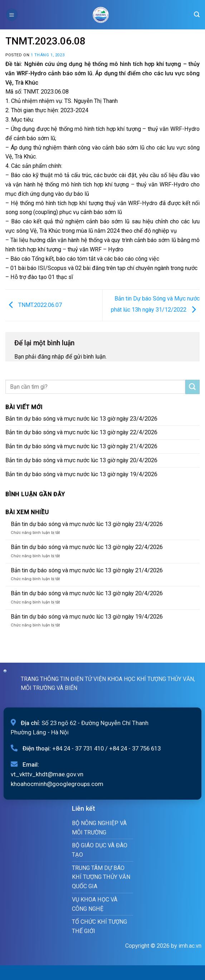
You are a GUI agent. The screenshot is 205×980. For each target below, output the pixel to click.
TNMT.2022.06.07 (34, 305)
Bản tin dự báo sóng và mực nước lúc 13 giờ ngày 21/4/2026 (81, 446)
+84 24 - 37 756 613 (135, 748)
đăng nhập (51, 357)
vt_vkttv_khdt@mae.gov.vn (47, 774)
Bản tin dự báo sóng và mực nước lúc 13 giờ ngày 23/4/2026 (81, 419)
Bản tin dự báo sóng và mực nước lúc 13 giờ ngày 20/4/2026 (81, 460)
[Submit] (192, 387)
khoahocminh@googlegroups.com (57, 784)
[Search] (197, 15)
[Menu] (12, 15)
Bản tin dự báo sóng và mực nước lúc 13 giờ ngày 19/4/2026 (81, 474)
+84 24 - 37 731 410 (78, 748)
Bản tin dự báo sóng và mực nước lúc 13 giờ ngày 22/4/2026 (81, 432)
